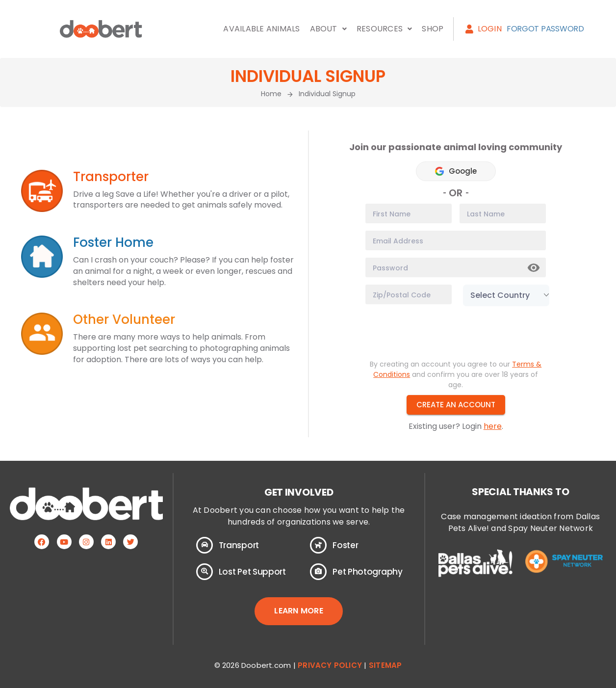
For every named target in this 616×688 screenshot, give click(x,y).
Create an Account (456, 405)
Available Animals (261, 29)
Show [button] (534, 268)
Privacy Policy (330, 665)
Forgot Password (545, 29)
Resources (384, 29)
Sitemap (385, 665)
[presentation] (440, 333)
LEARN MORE (298, 611)
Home (271, 94)
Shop (433, 29)
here (493, 426)
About (328, 29)
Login (483, 29)
